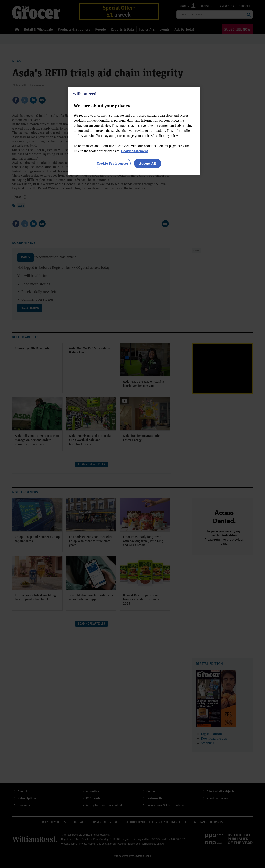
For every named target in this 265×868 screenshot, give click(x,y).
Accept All (148, 163)
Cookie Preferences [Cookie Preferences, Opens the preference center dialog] (113, 163)
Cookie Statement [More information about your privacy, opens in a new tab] (135, 151)
